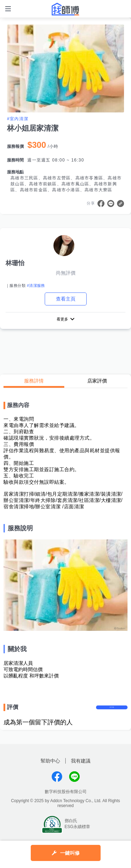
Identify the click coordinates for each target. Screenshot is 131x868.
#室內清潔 (18, 119)
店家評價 (97, 382)
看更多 (62, 319)
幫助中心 (50, 768)
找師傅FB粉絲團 (57, 784)
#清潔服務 (36, 285)
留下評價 (112, 711)
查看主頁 (66, 299)
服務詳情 (34, 382)
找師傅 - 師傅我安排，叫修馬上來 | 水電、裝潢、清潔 (66, 9)
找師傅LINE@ (74, 784)
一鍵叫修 (70, 853)
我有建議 (81, 768)
